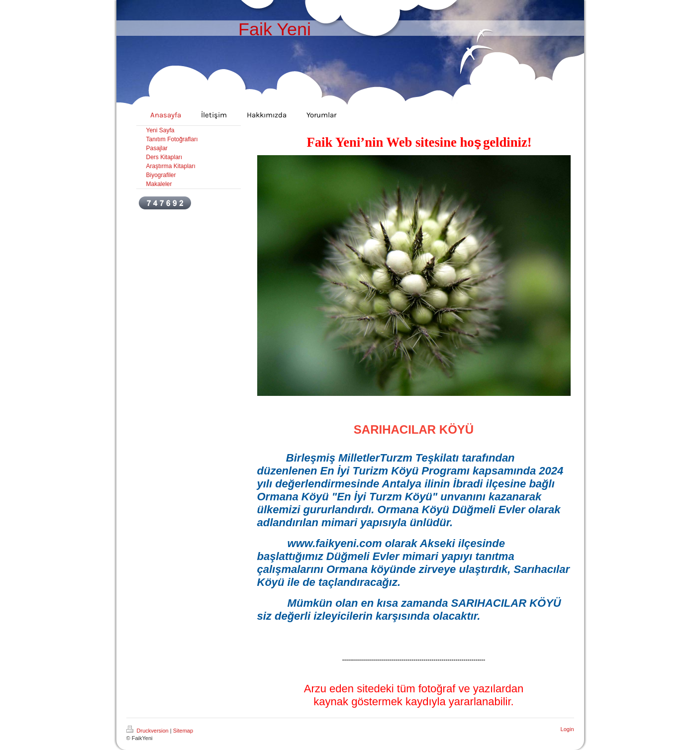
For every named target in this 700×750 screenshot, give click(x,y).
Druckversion (148, 731)
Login (567, 729)
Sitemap (183, 731)
